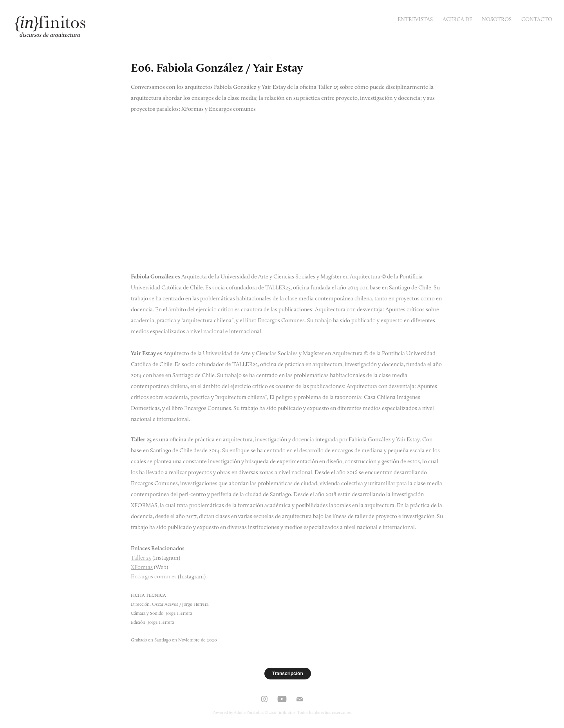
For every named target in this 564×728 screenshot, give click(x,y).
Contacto (537, 19)
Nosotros (497, 19)
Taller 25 (141, 558)
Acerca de (457, 19)
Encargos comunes (154, 576)
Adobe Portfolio (248, 713)
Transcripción (288, 674)
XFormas (142, 567)
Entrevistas (415, 19)
